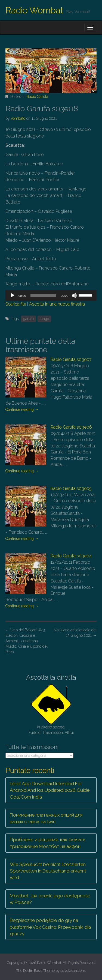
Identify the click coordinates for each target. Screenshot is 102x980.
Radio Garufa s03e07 (71, 359)
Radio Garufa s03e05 (71, 488)
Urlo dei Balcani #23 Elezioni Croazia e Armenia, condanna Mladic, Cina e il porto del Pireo (27, 641)
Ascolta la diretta (51, 677)
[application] (51, 295)
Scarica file (16, 304)
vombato (18, 118)
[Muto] (74, 295)
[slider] (44, 295)
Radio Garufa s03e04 (71, 556)
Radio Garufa (37, 97)
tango (44, 319)
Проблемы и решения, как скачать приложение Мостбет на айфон (48, 843)
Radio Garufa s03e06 (71, 427)
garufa (28, 319)
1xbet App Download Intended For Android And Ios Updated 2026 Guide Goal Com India (50, 790)
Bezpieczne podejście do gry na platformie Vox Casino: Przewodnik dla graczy (50, 927)
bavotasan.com (73, 971)
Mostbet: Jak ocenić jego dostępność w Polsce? (50, 899)
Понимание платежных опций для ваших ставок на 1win (46, 818)
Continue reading (22, 410)
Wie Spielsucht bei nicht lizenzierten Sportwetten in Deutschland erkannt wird (48, 871)
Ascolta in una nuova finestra (57, 304)
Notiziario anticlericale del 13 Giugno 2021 (75, 633)
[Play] (13, 295)
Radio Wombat (34, 10)
